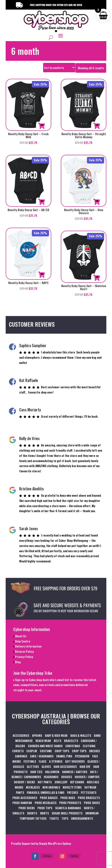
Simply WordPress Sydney (55, 843)
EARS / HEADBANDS (42, 756)
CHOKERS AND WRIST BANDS (45, 746)
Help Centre (22, 641)
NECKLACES (33, 787)
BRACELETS (71, 741)
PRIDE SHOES (92, 803)
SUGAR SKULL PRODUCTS (67, 813)
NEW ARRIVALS (51, 787)
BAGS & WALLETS (81, 735)
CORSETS (18, 751)
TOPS (65, 818)
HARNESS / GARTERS (75, 772)
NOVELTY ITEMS (72, 787)
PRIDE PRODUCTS (70, 803)
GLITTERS (33, 766)
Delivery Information (28, 646)
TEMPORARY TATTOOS (33, 818)
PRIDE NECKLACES (46, 803)
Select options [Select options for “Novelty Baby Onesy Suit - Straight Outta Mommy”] (97, 126)
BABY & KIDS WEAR (56, 735)
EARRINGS (21, 756)
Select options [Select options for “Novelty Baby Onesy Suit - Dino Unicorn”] (97, 202)
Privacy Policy (24, 657)
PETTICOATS (89, 792)
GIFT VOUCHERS (75, 761)
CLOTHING (89, 746)
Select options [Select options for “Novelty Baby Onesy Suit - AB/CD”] (41, 202)
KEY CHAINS (77, 782)
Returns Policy (24, 651)
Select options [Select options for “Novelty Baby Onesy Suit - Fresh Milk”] (41, 126)
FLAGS (42, 761)
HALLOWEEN (52, 772)
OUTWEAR (90, 787)
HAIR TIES (36, 772)
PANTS (20, 792)
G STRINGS (56, 761)
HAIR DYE (85, 766)
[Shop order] (59, 68)
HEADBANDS (51, 777)
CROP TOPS (62, 751)
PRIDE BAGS (68, 798)
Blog (18, 662)
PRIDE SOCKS (27, 808)
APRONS (37, 735)
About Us (20, 636)
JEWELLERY (61, 782)
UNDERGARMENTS (82, 818)
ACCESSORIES (21, 735)
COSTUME (46, 751)
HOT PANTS (45, 782)
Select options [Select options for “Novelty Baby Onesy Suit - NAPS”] (41, 275)
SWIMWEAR (92, 813)
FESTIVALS (30, 761)
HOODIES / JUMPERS (87, 777)
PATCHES (73, 792)
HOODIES (67, 777)
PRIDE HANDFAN (22, 803)
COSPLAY (32, 751)
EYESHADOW (82, 756)
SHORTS (32, 813)
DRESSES (94, 751)
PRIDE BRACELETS (89, 798)
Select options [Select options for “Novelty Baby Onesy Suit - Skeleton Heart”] (97, 278)
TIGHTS (54, 818)
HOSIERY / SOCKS (24, 782)
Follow (47, 856)
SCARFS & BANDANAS (68, 808)
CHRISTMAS (73, 746)
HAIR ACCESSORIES (65, 766)
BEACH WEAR (43, 741)
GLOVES (46, 766)
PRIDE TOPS (45, 808)
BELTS (58, 741)
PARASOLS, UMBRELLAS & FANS (46, 792)
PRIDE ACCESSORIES (25, 798)
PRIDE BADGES (49, 798)
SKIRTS (44, 813)
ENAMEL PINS (64, 756)
